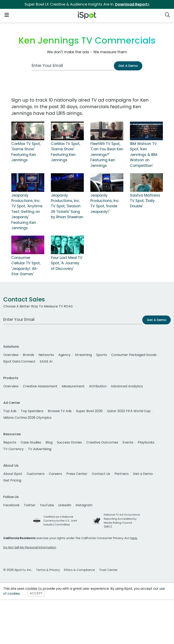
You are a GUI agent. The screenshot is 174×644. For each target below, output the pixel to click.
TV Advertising (40, 449)
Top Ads (10, 411)
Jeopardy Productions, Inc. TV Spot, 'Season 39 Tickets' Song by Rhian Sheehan (67, 206)
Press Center (77, 474)
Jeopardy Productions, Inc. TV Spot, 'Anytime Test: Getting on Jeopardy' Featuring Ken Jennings (27, 212)
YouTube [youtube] (47, 505)
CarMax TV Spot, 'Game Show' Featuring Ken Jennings (26, 152)
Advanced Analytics (127, 386)
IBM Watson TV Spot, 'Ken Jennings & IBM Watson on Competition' (144, 155)
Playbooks (146, 442)
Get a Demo (143, 474)
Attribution (98, 386)
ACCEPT (36, 594)
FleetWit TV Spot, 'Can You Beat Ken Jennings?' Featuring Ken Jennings (107, 155)
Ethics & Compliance (79, 570)
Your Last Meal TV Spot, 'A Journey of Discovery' (67, 263)
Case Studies (31, 442)
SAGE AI (46, 361)
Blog (49, 442)
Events (128, 442)
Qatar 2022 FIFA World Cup (129, 411)
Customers (36, 474)
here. (134, 538)
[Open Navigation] (7, 15)
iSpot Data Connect (19, 361)
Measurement (73, 386)
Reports (10, 442)
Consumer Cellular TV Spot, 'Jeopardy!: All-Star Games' (26, 266)
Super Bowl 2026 (89, 411)
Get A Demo (128, 66)
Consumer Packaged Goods (134, 355)
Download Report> (132, 4)
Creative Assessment (40, 386)
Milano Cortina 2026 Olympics (27, 418)
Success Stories (69, 442)
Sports (102, 355)
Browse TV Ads (60, 411)
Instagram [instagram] (84, 505)
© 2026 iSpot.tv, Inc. (18, 570)
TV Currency (13, 449)
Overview (11, 355)
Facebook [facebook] (11, 505)
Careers (55, 474)
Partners (122, 474)
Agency (64, 355)
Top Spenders (32, 411)
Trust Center (108, 570)
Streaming (83, 355)
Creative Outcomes (102, 442)
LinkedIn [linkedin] (65, 505)
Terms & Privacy (48, 570)
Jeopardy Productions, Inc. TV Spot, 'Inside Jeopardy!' (105, 203)
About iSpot (13, 474)
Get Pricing (12, 480)
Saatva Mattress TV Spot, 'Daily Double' (145, 201)
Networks (46, 355)
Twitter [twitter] (30, 505)
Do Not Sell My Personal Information (30, 547)
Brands (29, 355)
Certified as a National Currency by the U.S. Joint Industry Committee (60, 521)
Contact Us (101, 474)
